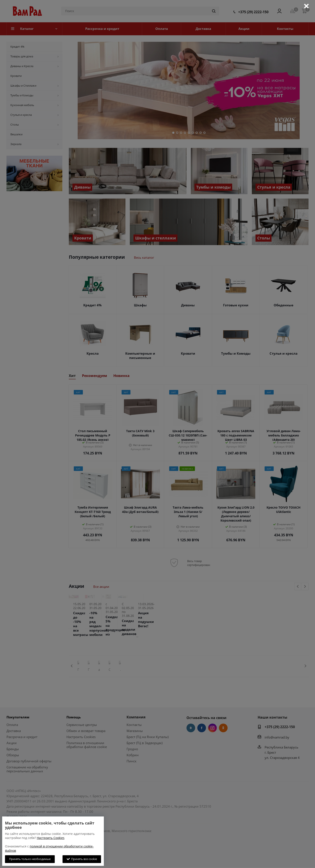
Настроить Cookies (51, 838)
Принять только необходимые (30, 859)
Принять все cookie (82, 859)
